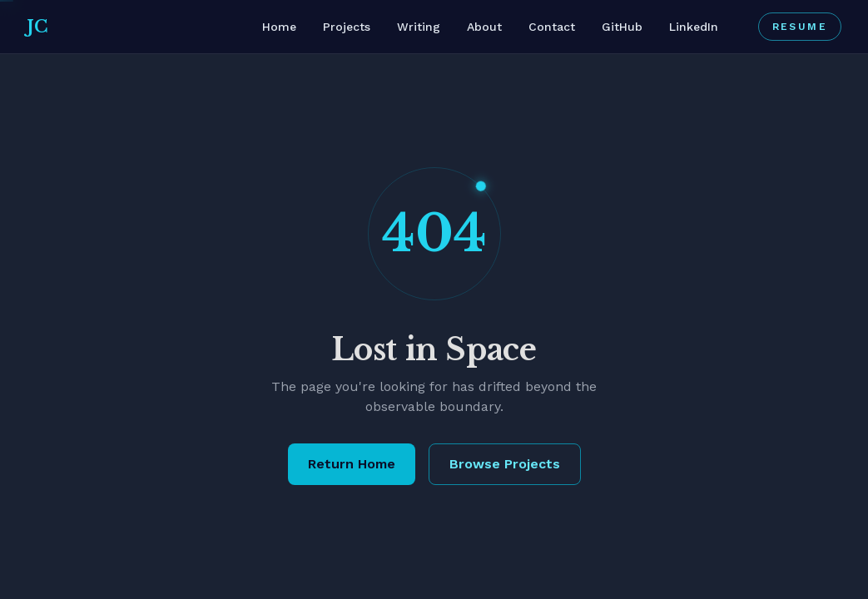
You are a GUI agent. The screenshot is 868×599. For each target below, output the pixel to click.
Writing (419, 27)
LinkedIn (694, 27)
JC (37, 27)
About (484, 27)
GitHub (622, 27)
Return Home (352, 464)
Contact (552, 27)
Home (279, 27)
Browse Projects (505, 464)
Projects (347, 27)
